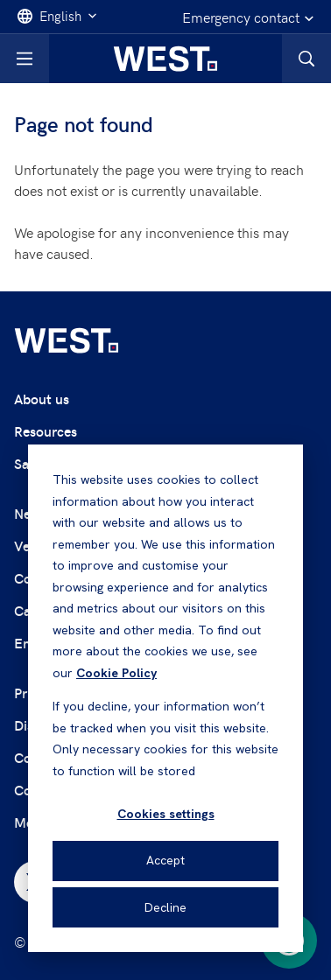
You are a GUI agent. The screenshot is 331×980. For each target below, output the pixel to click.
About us (42, 399)
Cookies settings (166, 814)
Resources (46, 431)
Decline (165, 907)
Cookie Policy (116, 673)
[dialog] (165, 698)
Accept (165, 860)
